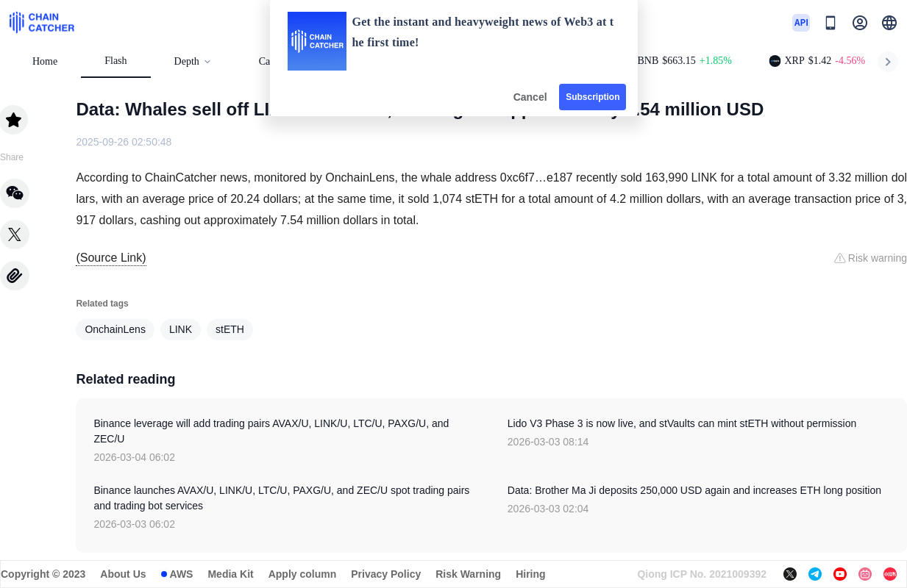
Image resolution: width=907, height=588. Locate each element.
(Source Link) (111, 258)
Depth (193, 61)
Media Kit (230, 574)
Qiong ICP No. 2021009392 (702, 574)
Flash (115, 61)
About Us (123, 574)
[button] (889, 23)
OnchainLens (115, 329)
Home (45, 61)
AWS (182, 574)
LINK (181, 329)
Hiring (530, 574)
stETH (230, 329)
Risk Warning (468, 574)
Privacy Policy (386, 574)
